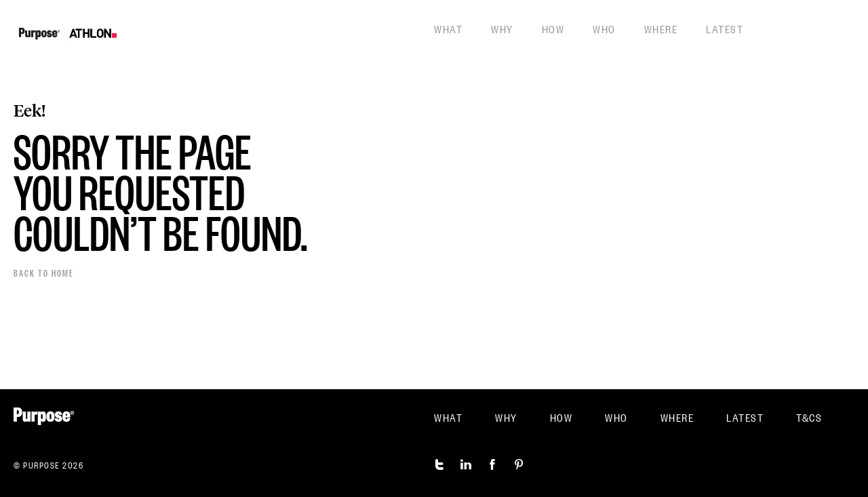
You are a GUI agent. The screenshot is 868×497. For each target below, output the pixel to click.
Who (604, 28)
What (448, 28)
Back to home (44, 272)
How (553, 28)
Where (661, 28)
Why (502, 28)
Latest (725, 28)
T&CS (809, 417)
